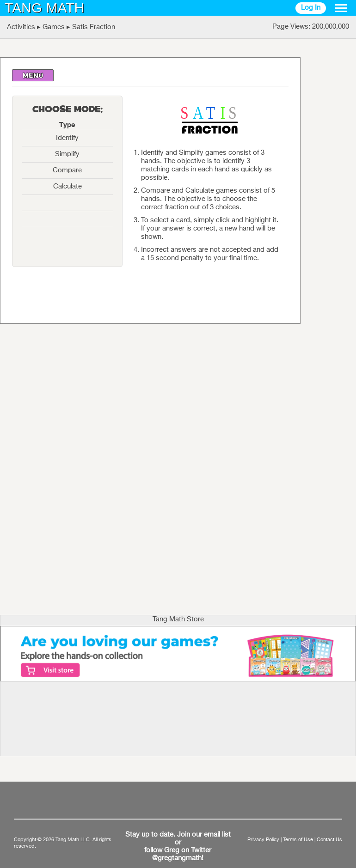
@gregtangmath (177, 858)
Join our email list (204, 835)
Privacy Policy (263, 840)
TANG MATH (44, 8)
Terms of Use (298, 840)
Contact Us (329, 840)
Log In (311, 8)
